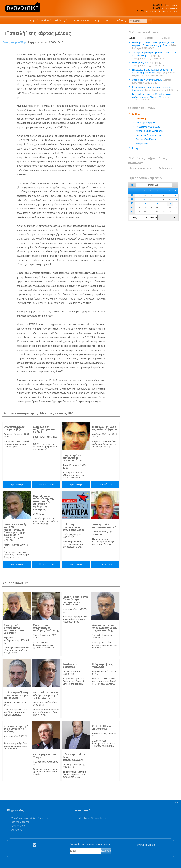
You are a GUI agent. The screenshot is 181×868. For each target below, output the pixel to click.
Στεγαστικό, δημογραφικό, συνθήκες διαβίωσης (46, 628)
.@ (93, 818)
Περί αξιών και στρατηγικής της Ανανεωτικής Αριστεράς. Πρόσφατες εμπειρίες (44, 503)
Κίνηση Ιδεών (143, 143)
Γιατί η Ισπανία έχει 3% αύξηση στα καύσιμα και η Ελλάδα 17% (75, 601)
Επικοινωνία (80, 21)
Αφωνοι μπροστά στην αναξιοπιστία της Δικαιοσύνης (104, 628)
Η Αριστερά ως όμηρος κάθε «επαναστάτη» (72, 458)
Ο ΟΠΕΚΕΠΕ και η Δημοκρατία (103, 727)
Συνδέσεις (119, 21)
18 (132, 195)
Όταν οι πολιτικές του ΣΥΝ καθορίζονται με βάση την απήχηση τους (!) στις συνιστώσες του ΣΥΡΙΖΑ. (15, 532)
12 (145, 203)
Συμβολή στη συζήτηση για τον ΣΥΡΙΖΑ (44, 429)
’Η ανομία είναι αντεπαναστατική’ (104, 526)
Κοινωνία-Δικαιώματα (148, 135)
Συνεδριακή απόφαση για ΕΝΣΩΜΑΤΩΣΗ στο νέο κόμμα (15, 629)
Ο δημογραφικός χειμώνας (102, 665)
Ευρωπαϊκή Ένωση (146, 139)
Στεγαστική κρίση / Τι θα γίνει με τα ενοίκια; (16, 729)
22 (132, 212)
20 (132, 203)
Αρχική (34, 21)
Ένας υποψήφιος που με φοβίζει (14, 428)
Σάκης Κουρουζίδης (14, 42)
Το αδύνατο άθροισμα (70, 665)
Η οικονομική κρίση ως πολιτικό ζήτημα (105, 428)
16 (170, 203)
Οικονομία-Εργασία (146, 123)
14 (157, 203)
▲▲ (176, 802)
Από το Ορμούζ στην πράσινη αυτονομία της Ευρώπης (16, 695)
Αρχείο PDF (100, 21)
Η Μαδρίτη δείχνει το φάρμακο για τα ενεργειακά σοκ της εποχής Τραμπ (154, 45)
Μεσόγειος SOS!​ (148, 64)
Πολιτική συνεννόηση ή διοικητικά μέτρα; (74, 527)
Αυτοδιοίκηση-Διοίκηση (149, 131)
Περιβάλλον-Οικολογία (148, 127)
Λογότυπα (17, 830)
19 (132, 199)
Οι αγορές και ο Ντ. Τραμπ (45, 756)
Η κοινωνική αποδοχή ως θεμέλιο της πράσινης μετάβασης (154, 73)
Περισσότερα (17, 485)
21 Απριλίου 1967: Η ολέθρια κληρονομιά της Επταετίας (46, 695)
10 (175, 199)
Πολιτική (141, 118)
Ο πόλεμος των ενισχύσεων (152, 81)
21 (132, 208)
